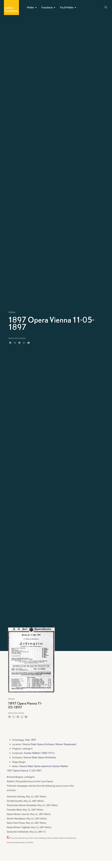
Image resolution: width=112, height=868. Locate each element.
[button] (10, 343)
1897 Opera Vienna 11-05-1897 (24, 771)
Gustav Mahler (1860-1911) (39, 753)
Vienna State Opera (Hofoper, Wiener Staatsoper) (49, 744)
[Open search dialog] (106, 8)
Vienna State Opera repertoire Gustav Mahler (44, 766)
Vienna (12, 312)
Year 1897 (31, 740)
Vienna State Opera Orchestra (40, 757)
